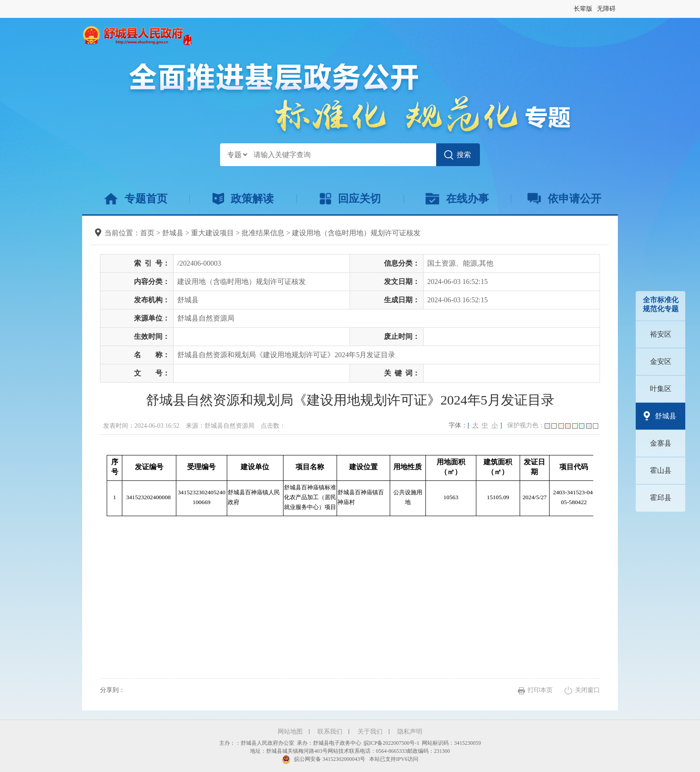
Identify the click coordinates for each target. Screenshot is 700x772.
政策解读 (243, 199)
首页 (147, 233)
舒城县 (666, 416)
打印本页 (540, 690)
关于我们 (370, 732)
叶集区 (661, 389)
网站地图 (290, 732)
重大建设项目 (212, 233)
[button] (583, 9)
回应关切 (350, 199)
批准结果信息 (263, 233)
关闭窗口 (587, 690)
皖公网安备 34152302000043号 (323, 759)
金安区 (661, 361)
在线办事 (457, 199)
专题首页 (135, 199)
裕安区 (661, 334)
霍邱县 (661, 498)
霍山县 (661, 470)
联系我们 (330, 732)
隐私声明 (410, 732)
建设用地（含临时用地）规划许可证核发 (356, 233)
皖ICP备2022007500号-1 (392, 743)
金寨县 (661, 443)
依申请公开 (565, 199)
